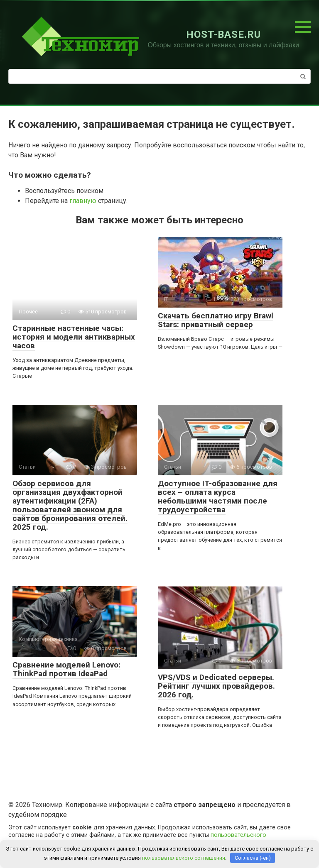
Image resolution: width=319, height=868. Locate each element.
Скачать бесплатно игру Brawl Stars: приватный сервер (216, 320)
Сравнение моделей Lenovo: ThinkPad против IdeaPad (66, 669)
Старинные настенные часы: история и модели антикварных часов (74, 337)
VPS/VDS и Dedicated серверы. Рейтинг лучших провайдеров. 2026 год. (216, 686)
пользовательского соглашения (184, 858)
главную (83, 201)
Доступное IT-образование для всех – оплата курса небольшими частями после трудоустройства (218, 496)
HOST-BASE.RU (223, 34)
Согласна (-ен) (253, 858)
